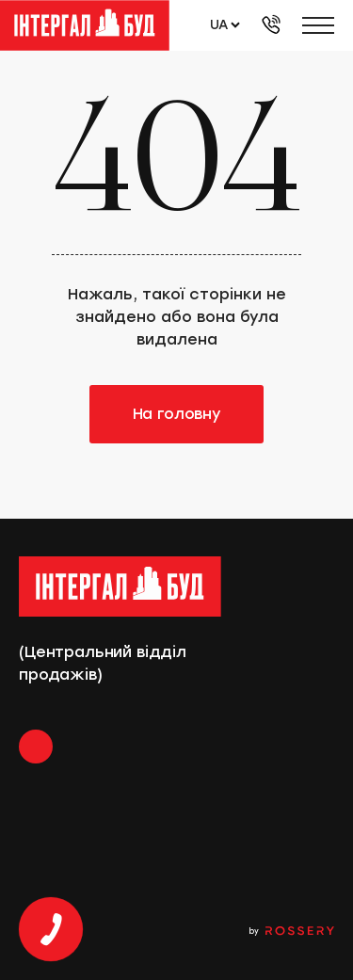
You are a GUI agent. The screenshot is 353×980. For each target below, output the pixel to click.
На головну (177, 414)
